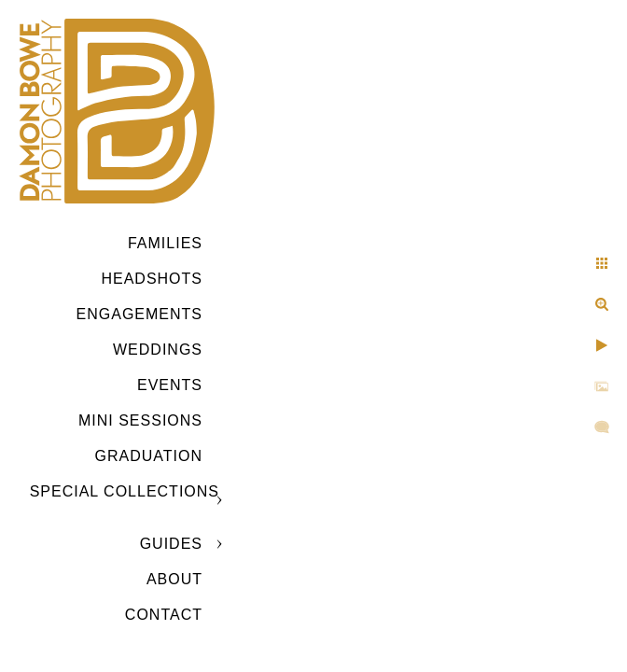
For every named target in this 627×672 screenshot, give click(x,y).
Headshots (152, 279)
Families (165, 243)
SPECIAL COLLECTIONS (125, 491)
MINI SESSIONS (140, 420)
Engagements (139, 314)
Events (170, 385)
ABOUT (174, 579)
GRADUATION (149, 456)
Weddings (158, 350)
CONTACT (164, 615)
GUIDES (171, 544)
